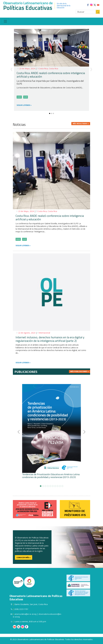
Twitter (19, 627)
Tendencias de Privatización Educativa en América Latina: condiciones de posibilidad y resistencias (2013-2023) (51, 476)
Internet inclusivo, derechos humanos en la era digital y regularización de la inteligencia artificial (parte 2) (50, 339)
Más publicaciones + (80, 371)
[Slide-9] (62, 486)
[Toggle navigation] (5, 21)
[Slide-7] (58, 486)
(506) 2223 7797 (21, 609)
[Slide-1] (51, 113)
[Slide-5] (53, 486)
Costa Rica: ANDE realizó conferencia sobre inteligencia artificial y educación (51, 75)
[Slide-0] (50, 113)
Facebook (27, 627)
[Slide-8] (60, 486)
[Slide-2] (53, 113)
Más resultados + (81, 124)
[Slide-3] (48, 486)
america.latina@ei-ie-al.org (25, 614)
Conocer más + (24, 557)
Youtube (15, 627)
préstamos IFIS (75, 515)
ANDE (18, 239)
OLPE (26, 97)
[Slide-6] (55, 486)
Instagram (23, 627)
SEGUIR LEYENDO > (23, 246)
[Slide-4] (50, 486)
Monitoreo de (75, 511)
